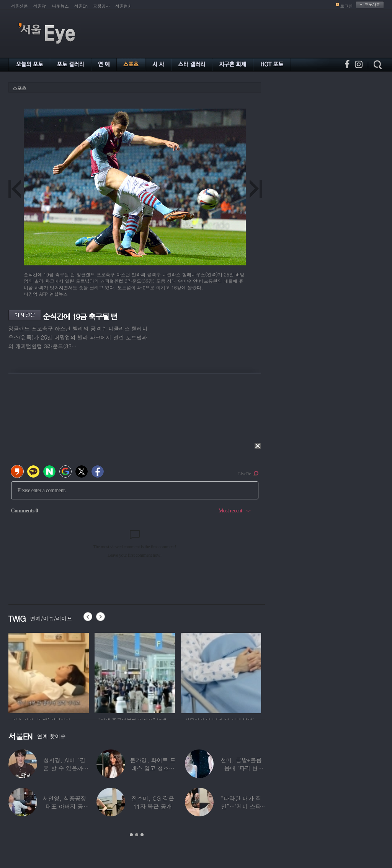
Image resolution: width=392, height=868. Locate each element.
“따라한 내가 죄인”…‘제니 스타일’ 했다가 (241, 806)
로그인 (347, 6)
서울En (81, 6)
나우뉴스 (60, 6)
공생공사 (101, 6)
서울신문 (20, 6)
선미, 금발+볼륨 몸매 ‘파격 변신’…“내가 (241, 768)
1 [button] (131, 835)
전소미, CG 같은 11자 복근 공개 (153, 802)
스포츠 (20, 88)
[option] (49, 672)
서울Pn (40, 6)
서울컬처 (124, 6)
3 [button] (142, 835)
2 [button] (137, 835)
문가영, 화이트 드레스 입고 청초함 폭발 (153, 768)
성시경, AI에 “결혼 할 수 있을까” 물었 (64, 768)
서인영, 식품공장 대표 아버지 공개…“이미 (64, 806)
